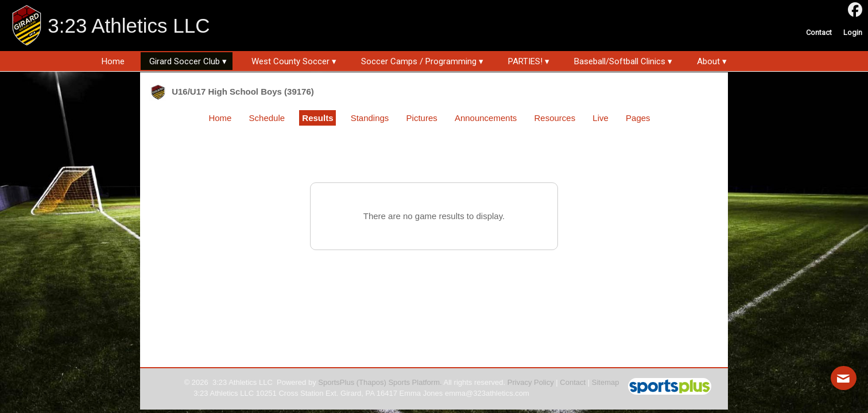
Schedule (267, 118)
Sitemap (606, 382)
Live (600, 118)
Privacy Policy (531, 382)
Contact (573, 382)
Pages (638, 118)
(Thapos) (371, 382)
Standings (370, 118)
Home (220, 118)
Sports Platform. (415, 382)
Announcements (486, 118)
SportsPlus (336, 382)
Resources (555, 118)
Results (317, 118)
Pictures (422, 118)
